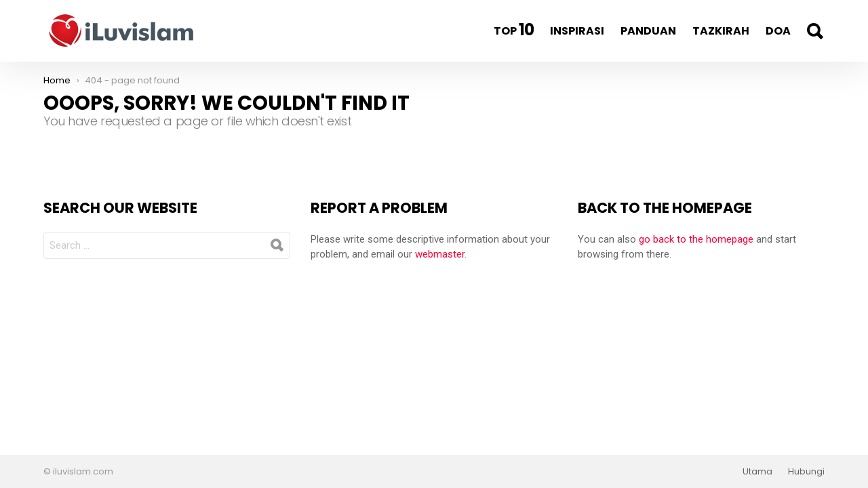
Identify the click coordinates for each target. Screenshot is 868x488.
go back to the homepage (696, 239)
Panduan (648, 31)
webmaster (440, 254)
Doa (778, 31)
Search (814, 31)
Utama (757, 472)
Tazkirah (721, 31)
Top (514, 29)
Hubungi (806, 472)
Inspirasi (577, 31)
